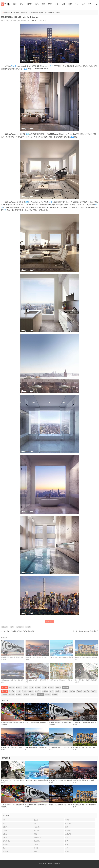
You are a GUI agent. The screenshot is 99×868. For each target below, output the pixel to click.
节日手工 (12, 691)
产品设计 (48, 695)
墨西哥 (36, 820)
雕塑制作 (58, 691)
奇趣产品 (68, 823)
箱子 (67, 841)
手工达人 (94, 691)
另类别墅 (37, 827)
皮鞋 (67, 845)
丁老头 (5, 831)
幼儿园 (24, 691)
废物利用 (45, 691)
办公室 (44, 688)
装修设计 (17, 13)
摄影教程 (26, 695)
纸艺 (50, 4)
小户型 (31, 688)
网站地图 (57, 864)
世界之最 (4, 627)
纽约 (51, 66)
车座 (67, 848)
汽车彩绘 (68, 831)
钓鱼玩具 (5, 845)
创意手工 (72, 691)
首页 (15, 4)
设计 (50, 202)
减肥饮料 (68, 834)
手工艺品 (79, 691)
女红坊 (52, 691)
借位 (4, 823)
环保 (57, 4)
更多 (90, 4)
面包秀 (5, 834)
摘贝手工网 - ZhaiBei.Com (48, 864)
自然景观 (37, 841)
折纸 (43, 4)
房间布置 (38, 688)
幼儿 (37, 4)
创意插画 (37, 831)
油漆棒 (67, 852)
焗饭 (35, 834)
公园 (27, 134)
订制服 (5, 838)
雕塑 (70, 4)
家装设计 (12, 688)
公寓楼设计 (20, 627)
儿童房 (25, 688)
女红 (63, 4)
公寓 (26, 69)
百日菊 (36, 845)
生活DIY (65, 691)
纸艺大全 (38, 691)
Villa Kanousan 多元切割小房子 (88, 631)
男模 (67, 838)
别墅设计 (19, 688)
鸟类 (4, 820)
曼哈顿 (14, 66)
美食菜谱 (12, 695)
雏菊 (67, 827)
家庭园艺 (19, 695)
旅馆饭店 (58, 688)
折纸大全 (31, 691)
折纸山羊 (5, 852)
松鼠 (35, 823)
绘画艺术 (33, 695)
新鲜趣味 (55, 695)
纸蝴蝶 (67, 820)
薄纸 (35, 852)
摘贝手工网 (8, 13)
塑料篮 (36, 848)
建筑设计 (25, 13)
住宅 (72, 137)
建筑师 (28, 202)
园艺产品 (5, 827)
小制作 (29, 4)
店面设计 (51, 688)
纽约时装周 (37, 838)
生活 (76, 4)
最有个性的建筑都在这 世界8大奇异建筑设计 (21, 631)
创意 (83, 4)
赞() (50, 621)
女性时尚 (4, 695)
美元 (5, 210)
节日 (22, 4)
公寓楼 (28, 627)
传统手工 (86, 691)
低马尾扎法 (6, 841)
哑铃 (4, 848)
